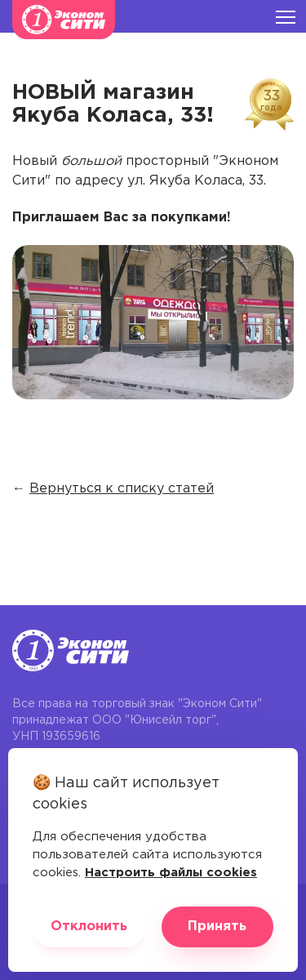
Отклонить (89, 927)
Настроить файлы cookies (171, 873)
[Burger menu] (286, 16)
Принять (217, 927)
